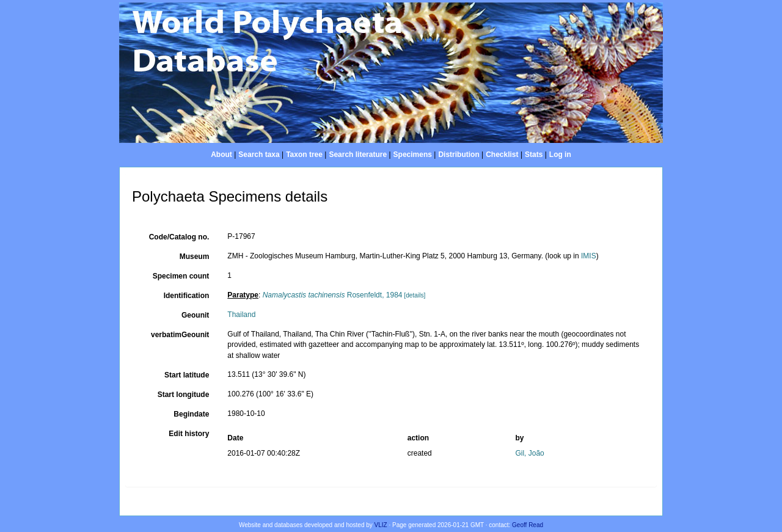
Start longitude (184, 395)
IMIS (589, 256)
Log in (560, 155)
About (221, 155)
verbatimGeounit (180, 335)
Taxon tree (304, 155)
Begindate (191, 414)
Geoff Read (528, 525)
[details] (415, 295)
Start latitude (187, 375)
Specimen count (181, 276)
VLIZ (381, 525)
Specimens (413, 155)
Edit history (189, 434)
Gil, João (529, 453)
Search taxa (259, 155)
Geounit (195, 315)
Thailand (241, 315)
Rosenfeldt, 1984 (333, 295)
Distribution (459, 155)
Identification (187, 296)
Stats (534, 155)
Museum (195, 257)
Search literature (358, 155)
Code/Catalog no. (179, 237)
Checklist (502, 155)
